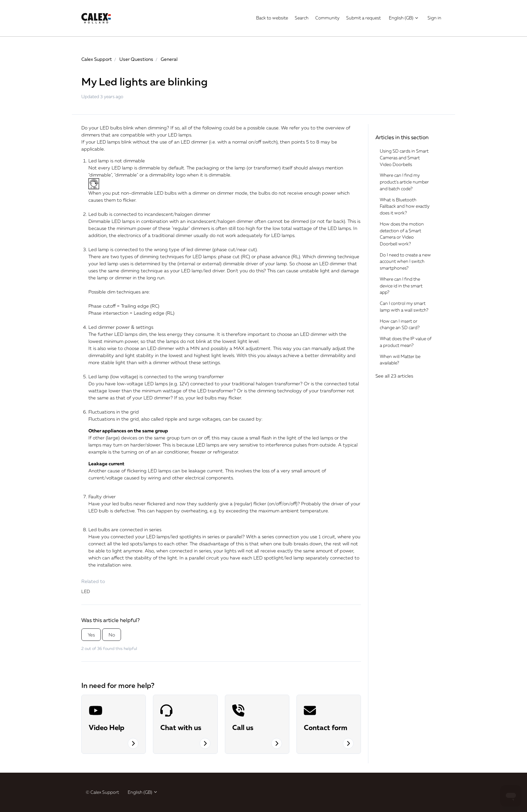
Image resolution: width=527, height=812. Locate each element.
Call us (243, 727)
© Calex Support (102, 792)
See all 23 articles (394, 376)
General (169, 59)
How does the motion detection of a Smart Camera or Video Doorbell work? (402, 234)
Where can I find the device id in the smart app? (401, 286)
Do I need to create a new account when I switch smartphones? (405, 261)
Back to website (272, 18)
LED (86, 591)
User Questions (136, 59)
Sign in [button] (434, 18)
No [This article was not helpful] (112, 635)
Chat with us (181, 727)
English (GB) (404, 18)
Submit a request (363, 18)
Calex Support (97, 59)
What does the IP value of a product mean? (406, 342)
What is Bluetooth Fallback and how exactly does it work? (405, 206)
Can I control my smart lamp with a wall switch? (404, 307)
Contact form (326, 727)
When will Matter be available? (400, 360)
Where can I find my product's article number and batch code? (404, 182)
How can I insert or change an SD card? (400, 324)
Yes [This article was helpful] (91, 635)
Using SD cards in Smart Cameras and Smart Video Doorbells (404, 158)
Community (327, 18)
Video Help (107, 727)
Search (302, 18)
